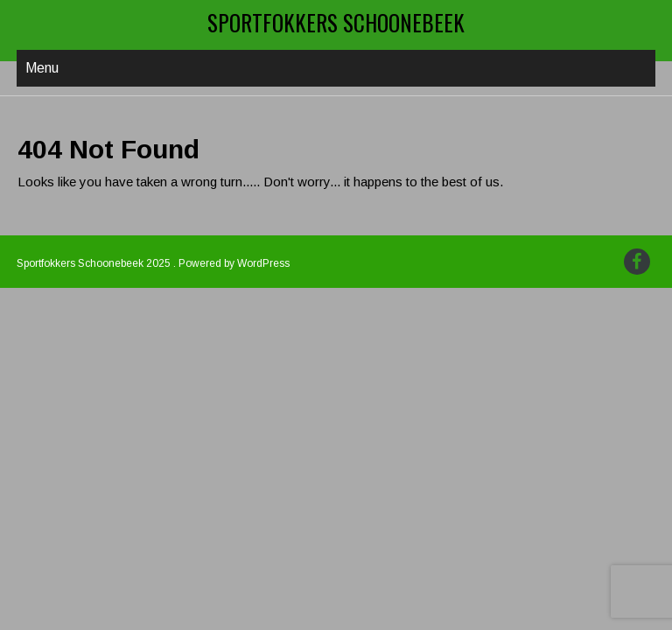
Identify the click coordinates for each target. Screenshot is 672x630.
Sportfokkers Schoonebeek (336, 22)
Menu (42, 68)
